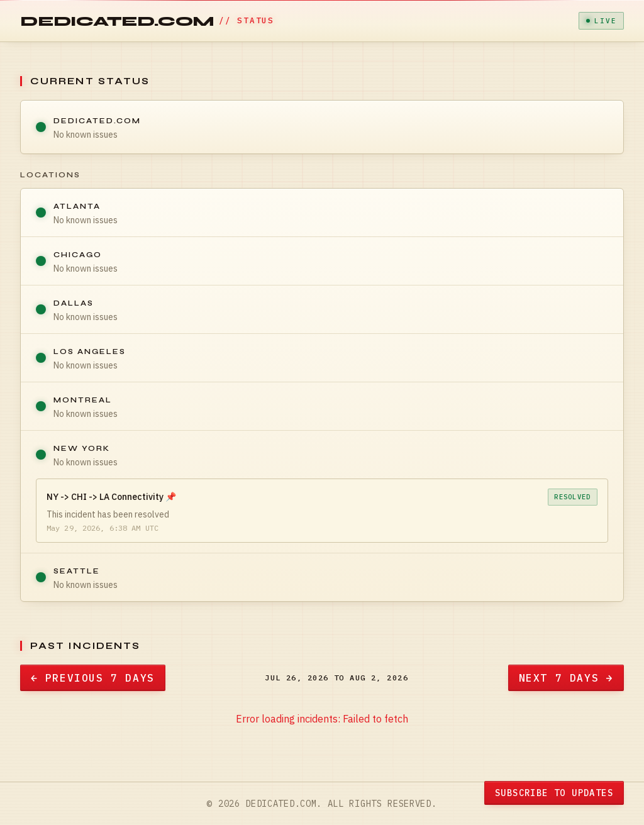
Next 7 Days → (566, 678)
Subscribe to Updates (554, 793)
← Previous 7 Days (93, 678)
